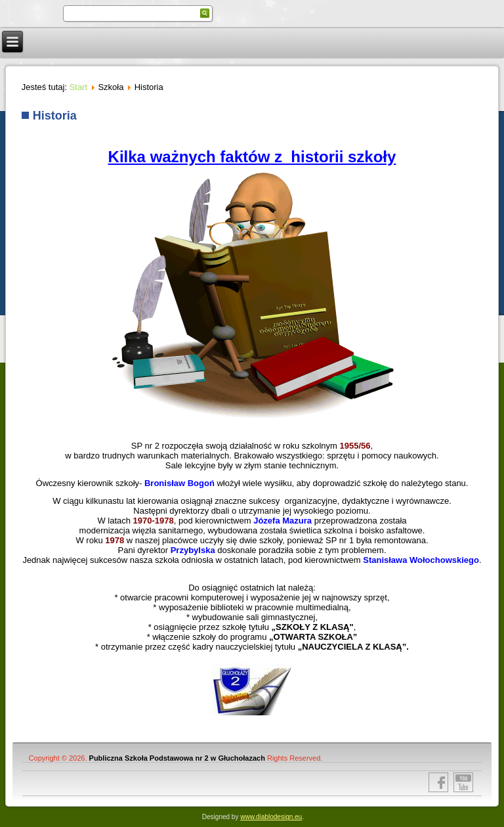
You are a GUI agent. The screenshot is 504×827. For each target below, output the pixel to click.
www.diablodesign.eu (271, 817)
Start (78, 87)
